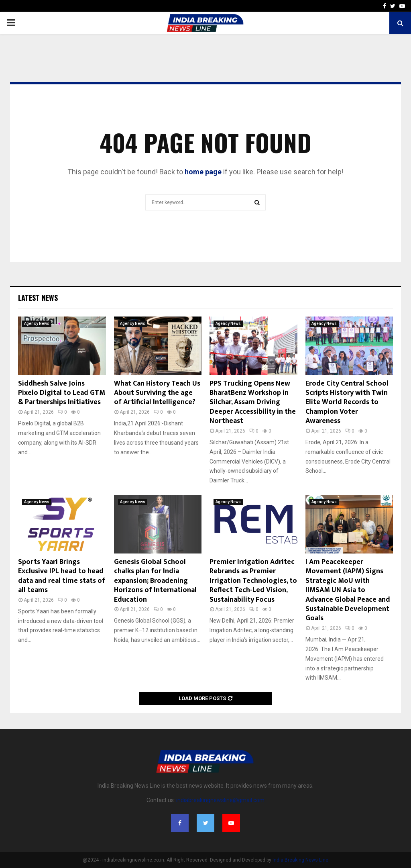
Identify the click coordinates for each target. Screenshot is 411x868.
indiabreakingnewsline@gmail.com (220, 800)
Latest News (38, 298)
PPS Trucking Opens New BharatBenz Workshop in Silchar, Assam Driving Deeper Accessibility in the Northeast (253, 402)
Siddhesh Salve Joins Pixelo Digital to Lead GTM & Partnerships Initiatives (62, 393)
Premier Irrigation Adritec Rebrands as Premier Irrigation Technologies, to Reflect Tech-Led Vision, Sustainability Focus (253, 581)
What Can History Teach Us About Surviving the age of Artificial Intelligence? (157, 393)
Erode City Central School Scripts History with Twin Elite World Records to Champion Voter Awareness (347, 402)
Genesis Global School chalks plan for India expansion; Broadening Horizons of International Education (155, 581)
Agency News (37, 324)
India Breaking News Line (300, 860)
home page (203, 172)
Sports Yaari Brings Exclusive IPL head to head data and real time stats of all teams (62, 576)
